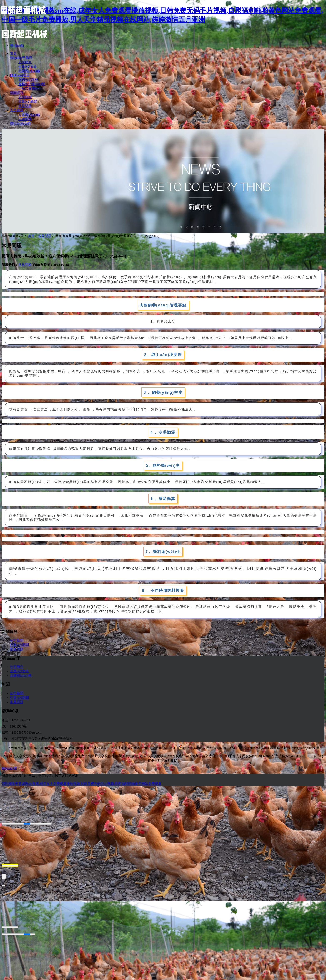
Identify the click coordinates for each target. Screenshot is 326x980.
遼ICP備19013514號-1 (160, 748)
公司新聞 (17, 640)
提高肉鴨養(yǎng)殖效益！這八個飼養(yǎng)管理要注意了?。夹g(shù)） (108, 236)
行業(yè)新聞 (19, 645)
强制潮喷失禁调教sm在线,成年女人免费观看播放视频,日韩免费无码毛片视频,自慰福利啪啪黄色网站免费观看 (82, 784)
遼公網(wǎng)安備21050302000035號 (207, 748)
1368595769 (18, 726)
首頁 (31, 236)
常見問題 (45, 236)
